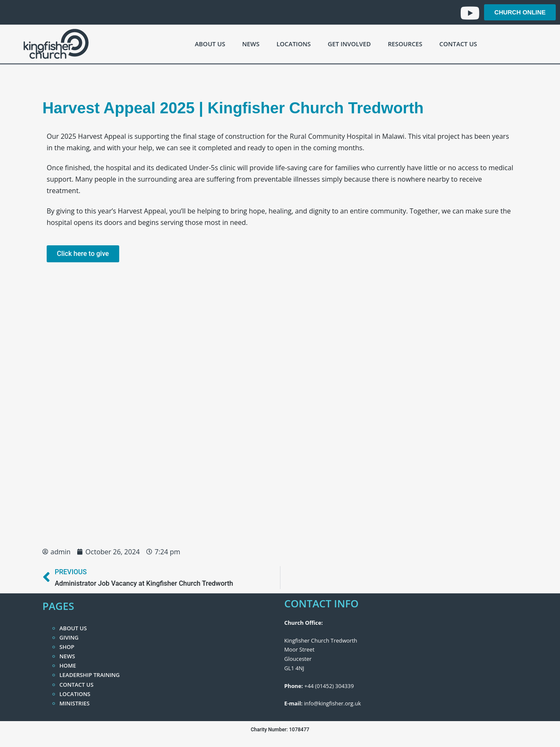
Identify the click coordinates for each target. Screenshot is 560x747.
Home (68, 666)
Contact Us (458, 44)
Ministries (74, 703)
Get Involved (349, 44)
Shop (67, 647)
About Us (210, 44)
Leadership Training (90, 675)
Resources (405, 44)
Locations (294, 44)
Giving (69, 637)
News (251, 44)
